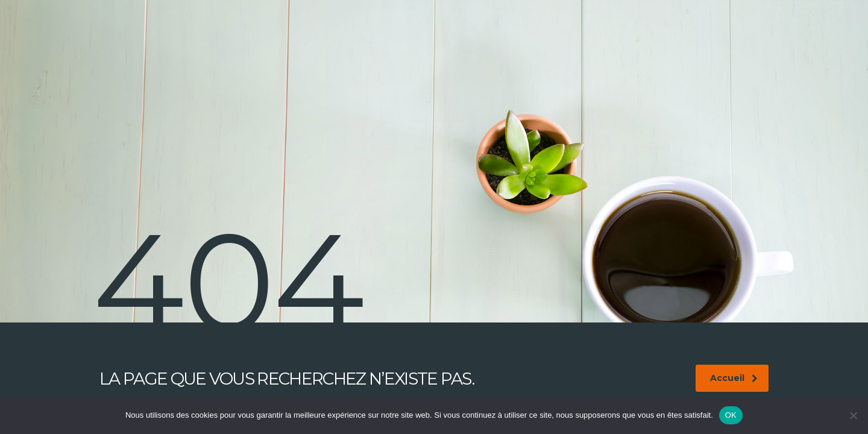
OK (731, 415)
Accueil (734, 378)
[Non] (853, 415)
